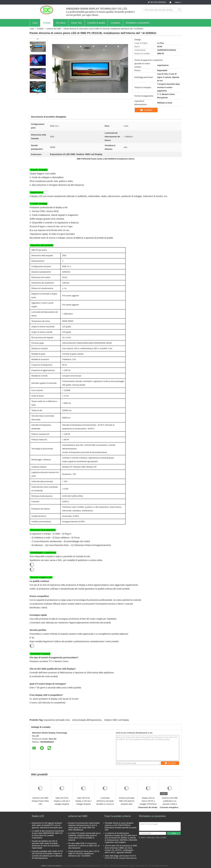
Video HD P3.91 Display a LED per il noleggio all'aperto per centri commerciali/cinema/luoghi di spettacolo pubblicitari (62, 801)
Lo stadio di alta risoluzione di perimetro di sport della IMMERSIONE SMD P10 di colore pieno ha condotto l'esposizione (48, 834)
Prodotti (47, 23)
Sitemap (150, 837)
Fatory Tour (76, 23)
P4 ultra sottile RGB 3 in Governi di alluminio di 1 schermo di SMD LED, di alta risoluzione (84, 846)
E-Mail (142, 837)
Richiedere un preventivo (138, 23)
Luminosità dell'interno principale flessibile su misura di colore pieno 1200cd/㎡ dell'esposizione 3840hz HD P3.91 (105, 801)
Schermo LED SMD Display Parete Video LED (40, 801)
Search (180, 10)
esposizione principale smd (57, 720)
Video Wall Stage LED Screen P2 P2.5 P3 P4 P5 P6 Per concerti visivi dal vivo (121, 857)
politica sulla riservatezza (51, 866)
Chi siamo (61, 23)
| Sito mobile (161, 837)
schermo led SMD (54, 29)
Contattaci (115, 23)
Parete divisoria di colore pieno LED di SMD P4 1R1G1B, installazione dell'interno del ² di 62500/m (84, 854)
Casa (35, 23)
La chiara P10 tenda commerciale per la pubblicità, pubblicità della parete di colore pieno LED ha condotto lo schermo (84, 837)
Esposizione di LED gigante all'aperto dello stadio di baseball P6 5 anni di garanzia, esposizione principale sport (47, 825)
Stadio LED (38, 816)
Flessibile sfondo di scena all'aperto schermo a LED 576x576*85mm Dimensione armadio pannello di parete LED (121, 826)
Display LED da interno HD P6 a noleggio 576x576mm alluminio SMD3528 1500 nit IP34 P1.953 (148, 801)
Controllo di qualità (96, 23)
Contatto (148, 110)
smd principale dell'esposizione (87, 720)
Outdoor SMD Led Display (117, 720)
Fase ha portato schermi (118, 816)
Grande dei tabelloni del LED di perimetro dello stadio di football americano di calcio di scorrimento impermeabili (46, 845)
